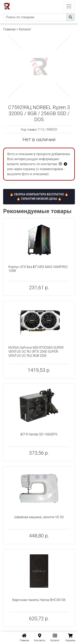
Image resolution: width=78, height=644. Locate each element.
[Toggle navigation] (69, 6)
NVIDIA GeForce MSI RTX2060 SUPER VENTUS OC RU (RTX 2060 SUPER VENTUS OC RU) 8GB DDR (36, 352)
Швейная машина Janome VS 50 (39, 517)
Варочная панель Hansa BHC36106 (39, 600)
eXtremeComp (45, 2)
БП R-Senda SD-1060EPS (39, 434)
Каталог (25, 29)
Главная (9, 29)
